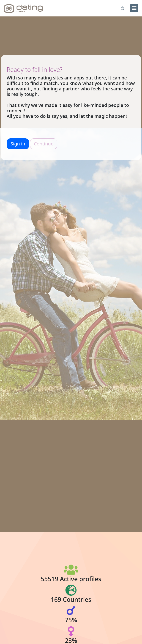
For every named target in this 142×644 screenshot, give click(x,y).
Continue (44, 144)
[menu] (134, 8)
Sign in (18, 144)
